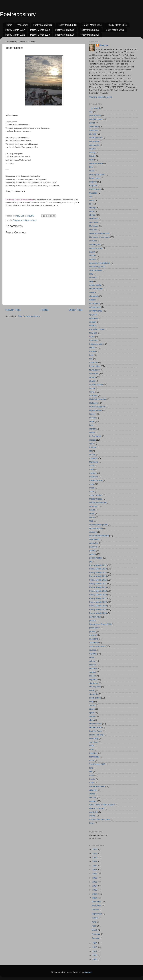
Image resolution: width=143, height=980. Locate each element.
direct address (96, 270)
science (93, 665)
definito (93, 259)
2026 (95, 849)
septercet (93, 679)
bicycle (92, 156)
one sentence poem (98, 525)
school (33, 220)
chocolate (94, 222)
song (91, 702)
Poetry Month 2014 (68, 25)
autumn (93, 149)
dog (91, 281)
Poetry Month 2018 (40, 30)
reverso (93, 650)
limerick (93, 447)
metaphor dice (96, 480)
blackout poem (96, 163)
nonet (92, 513)
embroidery (94, 303)
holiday (92, 418)
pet (91, 562)
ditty (91, 274)
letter (91, 444)
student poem (95, 727)
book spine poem (97, 174)
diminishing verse (97, 267)
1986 (95, 959)
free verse (94, 374)
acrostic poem (96, 119)
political (93, 621)
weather (93, 801)
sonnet (92, 705)
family (92, 337)
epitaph (93, 322)
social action (95, 698)
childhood (94, 219)
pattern (26, 220)
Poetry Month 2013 (43, 25)
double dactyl (95, 285)
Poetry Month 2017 (15, 30)
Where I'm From (97, 808)
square (92, 716)
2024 (95, 857)
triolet (92, 783)
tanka (92, 746)
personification (96, 558)
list (90, 451)
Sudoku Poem (96, 731)
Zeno (92, 823)
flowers (92, 348)
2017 (95, 886)
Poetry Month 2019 (65, 30)
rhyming (93, 654)
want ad (93, 797)
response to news (97, 646)
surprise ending (96, 735)
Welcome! (23, 25)
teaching (93, 753)
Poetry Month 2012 (98, 565)
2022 (95, 866)
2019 (95, 878)
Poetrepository (18, 14)
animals (93, 134)
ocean (92, 517)
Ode (91, 521)
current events (96, 248)
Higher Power (95, 410)
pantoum (93, 547)
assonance (94, 145)
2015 (95, 894)
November (97, 906)
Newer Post (13, 310)
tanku (92, 749)
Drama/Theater (96, 289)
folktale (92, 351)
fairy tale (93, 333)
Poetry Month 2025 (65, 35)
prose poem (95, 628)
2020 (95, 874)
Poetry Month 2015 (92, 25)
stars (91, 720)
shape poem (95, 687)
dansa (92, 252)
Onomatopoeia (96, 528)
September (97, 914)
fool (91, 359)
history (92, 414)
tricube (92, 779)
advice (92, 123)
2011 (95, 951)
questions (94, 639)
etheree (93, 326)
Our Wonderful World (99, 536)
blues (92, 171)
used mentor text (97, 786)
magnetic (93, 458)
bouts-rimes (95, 178)
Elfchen (93, 300)
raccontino (94, 643)
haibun (92, 388)
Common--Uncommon (99, 237)
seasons (93, 668)
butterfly (93, 182)
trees (91, 775)
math (91, 469)
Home (9, 25)
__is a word (94, 108)
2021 (95, 870)
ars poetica (94, 141)
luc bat (92, 455)
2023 (95, 862)
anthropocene (96, 138)
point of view (95, 617)
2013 (95, 943)
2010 (95, 955)
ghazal (92, 381)
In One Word (95, 436)
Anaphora (17, 220)
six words (93, 694)
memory (93, 473)
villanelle (93, 790)
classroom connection (99, 233)
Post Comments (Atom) (29, 316)
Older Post (75, 310)
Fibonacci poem (96, 344)
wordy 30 (93, 812)
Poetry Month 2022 (15, 35)
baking (92, 152)
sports (92, 713)
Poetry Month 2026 (90, 35)
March (95, 930)
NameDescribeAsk (98, 503)
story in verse (95, 724)
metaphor (94, 477)
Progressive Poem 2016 (100, 624)
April (94, 926)
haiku (92, 392)
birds (91, 160)
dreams (93, 292)
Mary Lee (104, 45)
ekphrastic (94, 296)
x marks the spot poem (100, 819)
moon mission (96, 495)
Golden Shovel (96, 385)
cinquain (93, 230)
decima (93, 256)
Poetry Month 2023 (40, 35)
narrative (93, 506)
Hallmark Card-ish (97, 399)
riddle (92, 657)
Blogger (88, 972)
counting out (95, 244)
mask (92, 466)
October (96, 910)
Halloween (94, 403)
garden (92, 377)
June (94, 922)
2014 (95, 898)
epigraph (93, 315)
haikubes (93, 396)
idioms (92, 432)
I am (91, 425)
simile (92, 690)
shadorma (94, 683)
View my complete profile (101, 97)
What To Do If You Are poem (102, 805)
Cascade (93, 193)
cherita (92, 215)
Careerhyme (95, 189)
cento (92, 200)
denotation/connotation (100, 263)
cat (91, 197)
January (96, 938)
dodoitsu (93, 278)
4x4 (91, 112)
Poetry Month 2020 (90, 30)
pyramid (93, 635)
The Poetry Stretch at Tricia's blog (19, 200)
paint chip (94, 543)
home (92, 421)
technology (94, 757)
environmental (96, 311)
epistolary (94, 318)
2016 (95, 890)
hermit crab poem (97, 407)
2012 (95, 947)
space (92, 709)
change (93, 208)
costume (93, 241)
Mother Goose (96, 499)
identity (92, 429)
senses (92, 676)
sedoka (93, 672)
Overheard (94, 539)
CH (91, 204)
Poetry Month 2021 (114, 30)
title (91, 772)
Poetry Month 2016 (117, 25)
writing (92, 816)
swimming (94, 738)
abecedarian (95, 115)
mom (91, 484)
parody (92, 550)
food (91, 355)
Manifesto (94, 462)
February (93, 340)
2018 (95, 882)
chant (92, 211)
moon (92, 491)
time (91, 768)
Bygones (93, 185)
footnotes (93, 362)
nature (92, 510)
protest (92, 631)
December (97, 902)
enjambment (95, 307)
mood (92, 488)
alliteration (94, 127)
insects (92, 440)
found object (95, 366)
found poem (95, 370)
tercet (92, 760)
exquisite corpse (97, 329)
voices (92, 794)
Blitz (91, 167)
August (95, 918)
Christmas (94, 226)
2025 (95, 853)
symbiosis (94, 742)
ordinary (93, 532)
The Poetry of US (97, 764)
